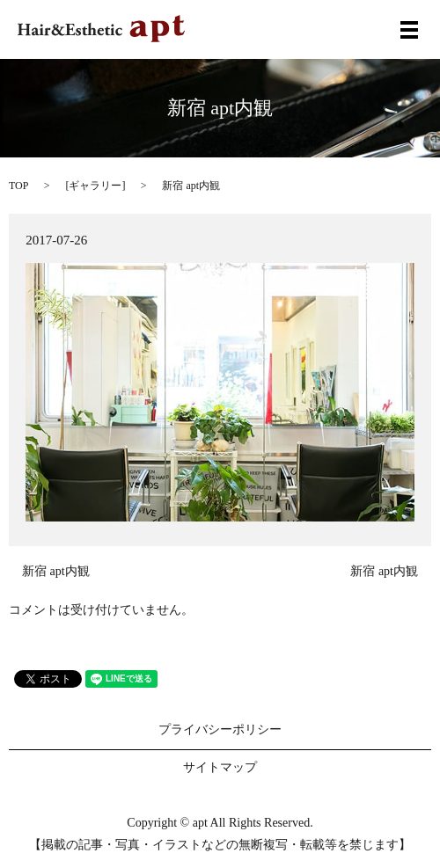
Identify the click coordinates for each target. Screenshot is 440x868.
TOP (18, 186)
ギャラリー (95, 186)
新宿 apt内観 (56, 571)
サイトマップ (220, 767)
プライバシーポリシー (220, 729)
